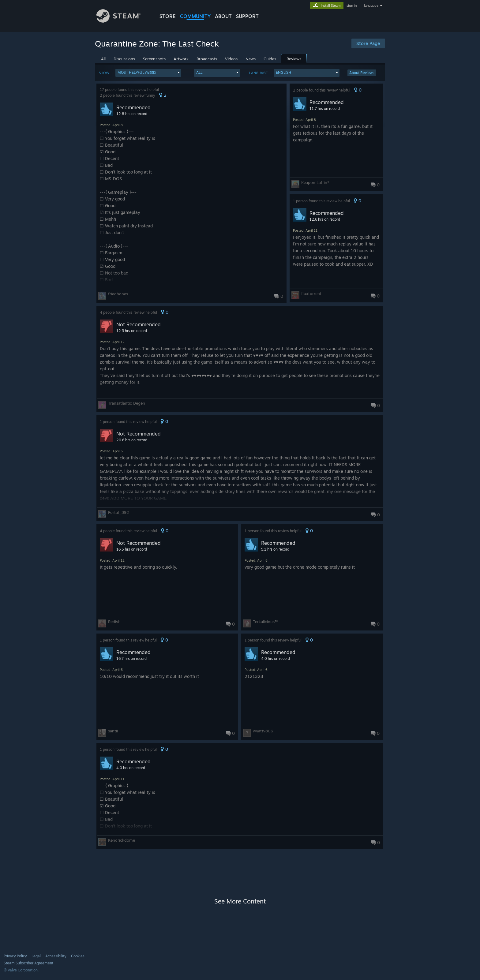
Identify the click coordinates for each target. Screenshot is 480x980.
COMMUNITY (195, 16)
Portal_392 (118, 512)
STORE (168, 16)
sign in (352, 6)
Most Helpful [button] (137, 72)
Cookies (78, 956)
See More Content (240, 901)
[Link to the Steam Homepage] (123, 21)
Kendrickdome (122, 840)
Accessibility (56, 956)
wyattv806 (263, 731)
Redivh (114, 622)
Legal (36, 956)
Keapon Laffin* (315, 182)
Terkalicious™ (265, 622)
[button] (148, 73)
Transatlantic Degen (127, 403)
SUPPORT (247, 16)
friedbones (118, 294)
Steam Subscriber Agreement (28, 963)
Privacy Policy (15, 956)
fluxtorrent (311, 294)
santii (113, 731)
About (223, 16)
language (371, 6)
